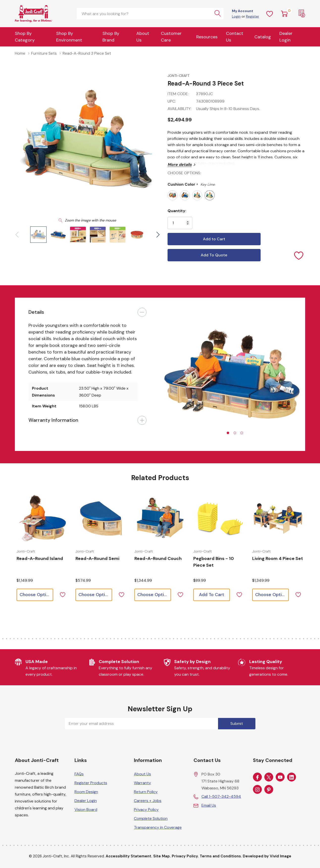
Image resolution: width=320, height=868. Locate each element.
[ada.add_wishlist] (62, 594)
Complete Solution (151, 818)
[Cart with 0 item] (284, 14)
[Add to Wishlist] (299, 255)
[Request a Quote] (302, 14)
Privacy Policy (146, 810)
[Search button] (218, 14)
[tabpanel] (233, 374)
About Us (143, 37)
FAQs (79, 774)
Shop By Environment (69, 37)
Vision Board (86, 810)
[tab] (228, 433)
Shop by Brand (111, 37)
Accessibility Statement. (129, 856)
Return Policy (146, 792)
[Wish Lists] (270, 14)
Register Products (91, 783)
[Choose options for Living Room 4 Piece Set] (278, 518)
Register (253, 16)
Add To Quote (214, 255)
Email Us (209, 805)
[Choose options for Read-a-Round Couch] (160, 518)
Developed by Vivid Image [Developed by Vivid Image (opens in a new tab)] (267, 856)
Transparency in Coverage (158, 827)
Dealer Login (86, 801)
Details (36, 312)
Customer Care (171, 37)
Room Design (86, 792)
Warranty (142, 783)
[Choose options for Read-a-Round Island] (42, 518)
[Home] (42, 14)
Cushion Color (191, 185)
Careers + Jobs (148, 801)
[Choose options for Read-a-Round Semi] (101, 518)
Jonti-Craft (178, 76)
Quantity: (177, 211)
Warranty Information (53, 420)
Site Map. (162, 856)
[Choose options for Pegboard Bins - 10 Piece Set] (219, 518)
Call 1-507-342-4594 (221, 796)
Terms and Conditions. (221, 856)
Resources (207, 37)
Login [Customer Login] (236, 16)
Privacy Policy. (185, 856)
